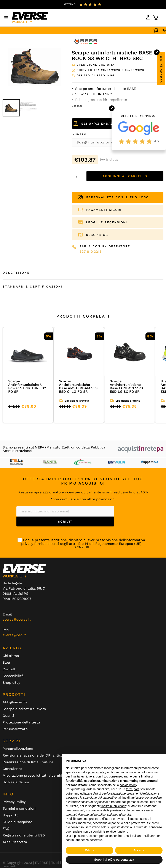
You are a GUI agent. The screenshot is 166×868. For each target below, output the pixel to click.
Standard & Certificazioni (33, 286)
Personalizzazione (18, 749)
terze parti (133, 789)
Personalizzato (15, 729)
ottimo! (71, 4)
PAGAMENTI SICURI (104, 210)
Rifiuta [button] (89, 850)
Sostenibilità (13, 676)
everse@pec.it (14, 635)
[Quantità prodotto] (78, 177)
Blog (6, 663)
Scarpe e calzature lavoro (24, 709)
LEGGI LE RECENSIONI (107, 222)
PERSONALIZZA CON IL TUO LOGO (114, 197)
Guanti (8, 716)
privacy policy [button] (97, 772)
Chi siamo (11, 656)
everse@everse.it (17, 619)
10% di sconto (161, 69)
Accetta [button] (139, 850)
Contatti (10, 669)
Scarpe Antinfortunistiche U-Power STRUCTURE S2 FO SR (27, 386)
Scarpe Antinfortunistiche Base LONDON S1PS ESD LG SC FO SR (126, 386)
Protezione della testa (21, 722)
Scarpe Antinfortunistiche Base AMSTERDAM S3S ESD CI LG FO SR (78, 386)
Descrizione (16, 273)
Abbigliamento (15, 702)
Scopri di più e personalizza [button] (114, 860)
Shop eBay (11, 683)
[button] (6, 17)
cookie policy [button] (128, 785)
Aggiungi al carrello (125, 176)
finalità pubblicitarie (113, 806)
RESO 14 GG (97, 235)
